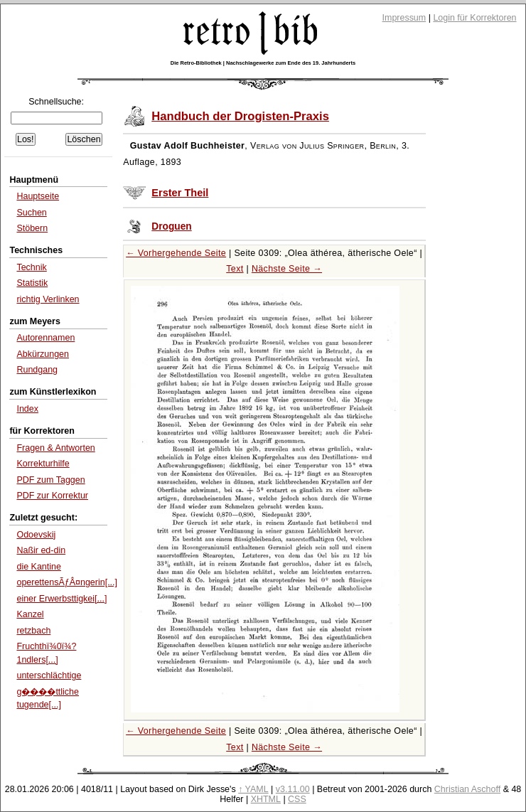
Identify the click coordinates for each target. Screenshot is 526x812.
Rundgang (37, 370)
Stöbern (32, 228)
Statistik (32, 283)
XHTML (266, 799)
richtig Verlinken (48, 299)
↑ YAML (253, 789)
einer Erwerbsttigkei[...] (61, 599)
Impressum (404, 18)
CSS (297, 799)
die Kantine (38, 567)
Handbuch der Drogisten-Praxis (240, 116)
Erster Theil (180, 193)
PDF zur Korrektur (52, 496)
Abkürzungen (43, 354)
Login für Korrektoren (474, 18)
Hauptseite (38, 196)
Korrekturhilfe (43, 464)
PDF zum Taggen (50, 480)
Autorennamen (45, 338)
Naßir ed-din (41, 550)
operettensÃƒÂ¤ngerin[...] (67, 582)
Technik (31, 267)
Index (27, 409)
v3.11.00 (293, 789)
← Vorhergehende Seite (176, 253)
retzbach (33, 631)
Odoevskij (36, 535)
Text (235, 269)
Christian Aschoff (467, 789)
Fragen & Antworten (55, 448)
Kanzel (30, 614)
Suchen (31, 213)
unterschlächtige (49, 675)
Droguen (171, 226)
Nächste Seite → (287, 269)
